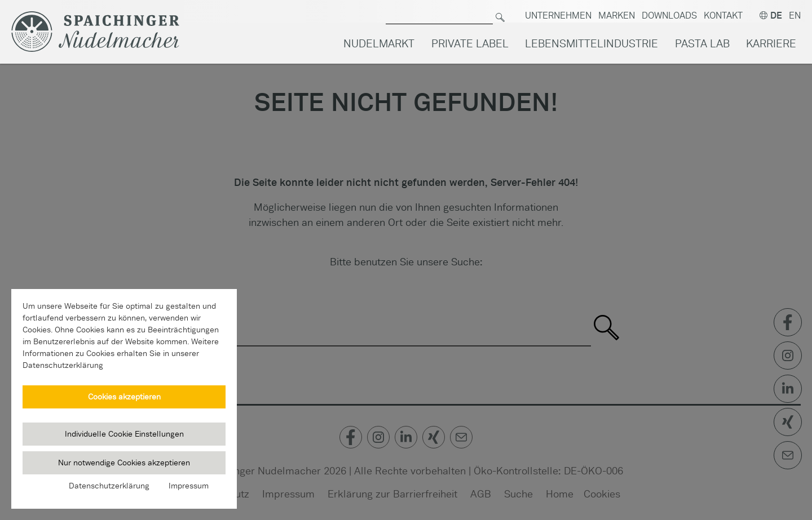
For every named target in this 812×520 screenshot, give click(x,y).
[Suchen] (500, 12)
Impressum (189, 486)
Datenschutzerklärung (109, 486)
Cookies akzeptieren (124, 397)
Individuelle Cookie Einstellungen (124, 434)
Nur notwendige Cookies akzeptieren (124, 463)
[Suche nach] (439, 12)
